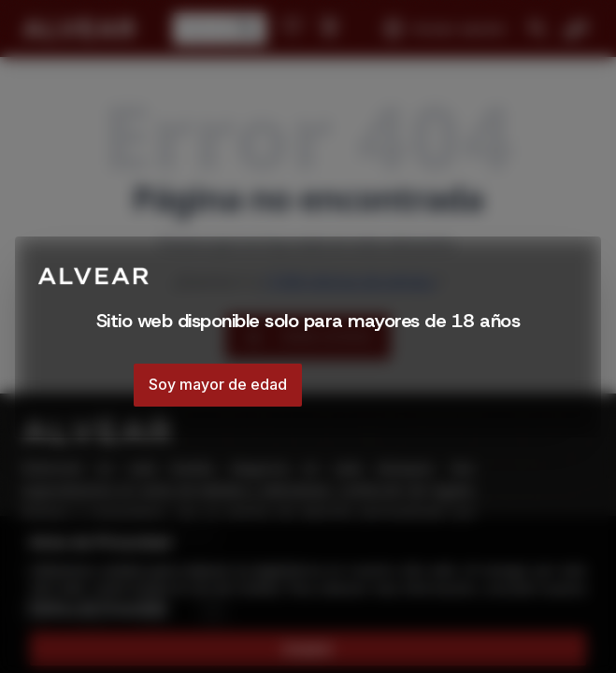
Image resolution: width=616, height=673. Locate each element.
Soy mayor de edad (218, 384)
